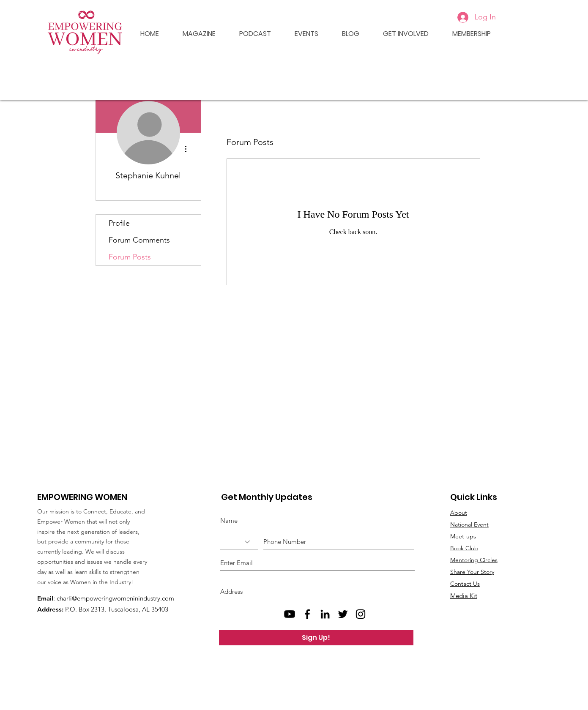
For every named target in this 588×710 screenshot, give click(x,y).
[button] (301, 34)
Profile (119, 223)
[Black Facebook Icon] (307, 614)
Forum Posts (130, 257)
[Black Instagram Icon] (361, 614)
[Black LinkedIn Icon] (325, 614)
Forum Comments (139, 240)
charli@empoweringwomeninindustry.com (115, 598)
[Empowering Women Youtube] (290, 614)
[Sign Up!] (316, 638)
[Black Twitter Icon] (343, 614)
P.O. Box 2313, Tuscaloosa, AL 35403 (117, 609)
